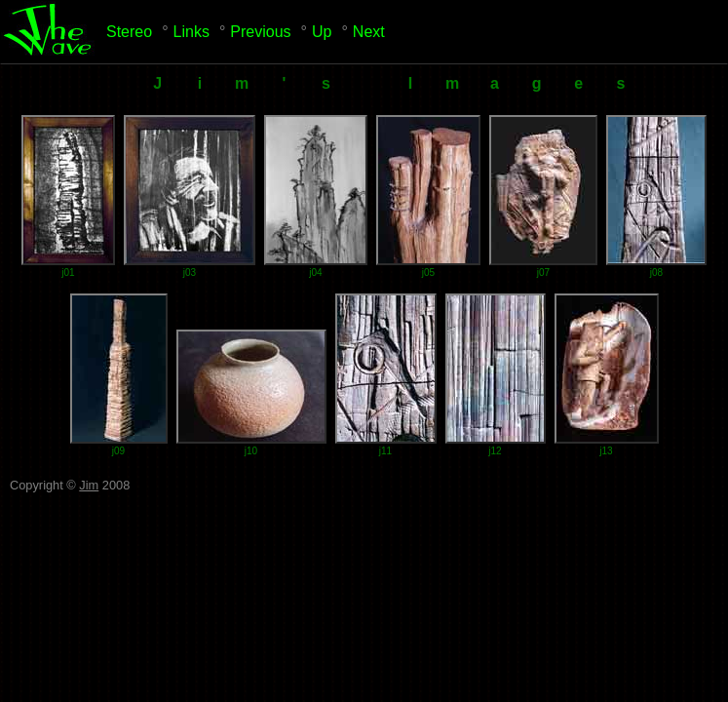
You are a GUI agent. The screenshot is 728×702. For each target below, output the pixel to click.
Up (322, 32)
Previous (260, 32)
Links (192, 32)
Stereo (129, 32)
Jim (89, 485)
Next (369, 32)
